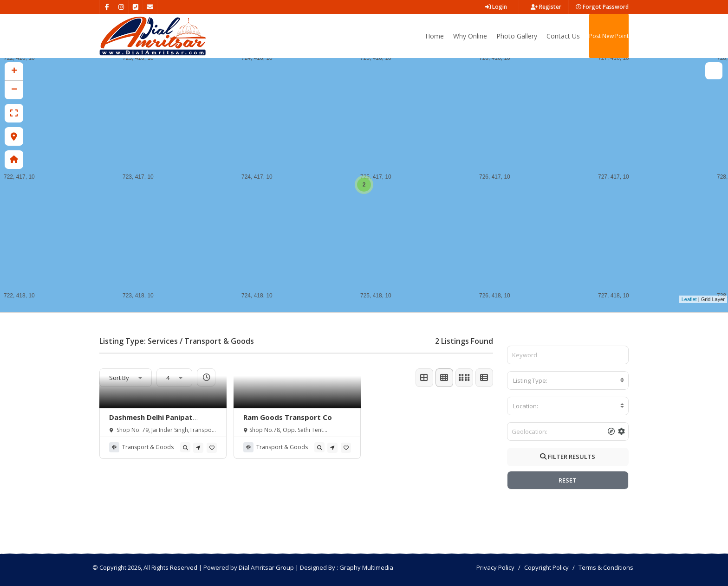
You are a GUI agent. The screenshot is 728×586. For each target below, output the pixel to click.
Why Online (470, 36)
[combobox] (568, 380)
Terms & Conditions (606, 567)
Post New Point (609, 36)
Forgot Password (602, 7)
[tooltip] (185, 447)
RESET (568, 480)
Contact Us (563, 36)
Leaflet (689, 299)
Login (496, 7)
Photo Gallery (517, 36)
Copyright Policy (546, 567)
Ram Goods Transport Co (288, 417)
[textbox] (568, 380)
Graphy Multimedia (366, 567)
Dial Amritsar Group (266, 567)
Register (546, 7)
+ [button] (14, 71)
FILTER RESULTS (568, 457)
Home (435, 36)
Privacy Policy (495, 567)
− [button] (14, 90)
